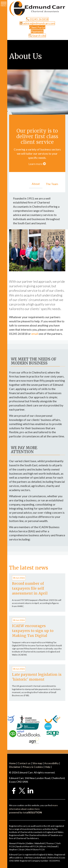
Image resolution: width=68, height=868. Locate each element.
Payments (37, 31)
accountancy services (40, 215)
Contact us (24, 763)
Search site (37, 36)
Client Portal (37, 27)
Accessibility (51, 763)
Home (12, 763)
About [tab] (36, 184)
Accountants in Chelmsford (30, 206)
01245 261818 (37, 19)
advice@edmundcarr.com (37, 23)
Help (48, 767)
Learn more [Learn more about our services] (37, 164)
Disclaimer (15, 767)
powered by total (25, 812)
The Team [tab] (52, 184)
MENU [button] (4, 4)
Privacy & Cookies (33, 767)
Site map (37, 763)
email (35, 334)
